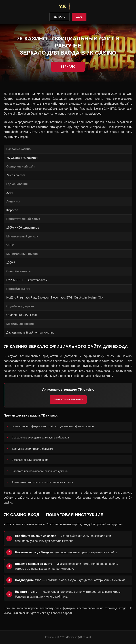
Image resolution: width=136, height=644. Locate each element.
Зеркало (60, 17)
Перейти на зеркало (68, 399)
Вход (79, 17)
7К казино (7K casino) (78, 637)
